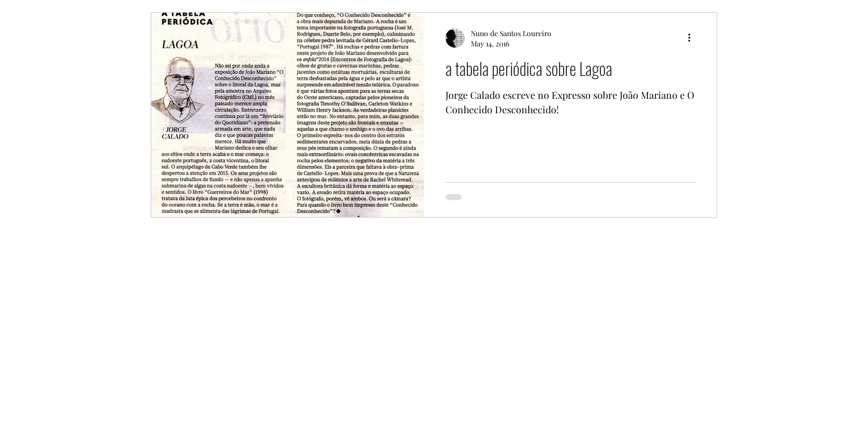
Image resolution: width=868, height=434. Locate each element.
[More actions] (693, 38)
